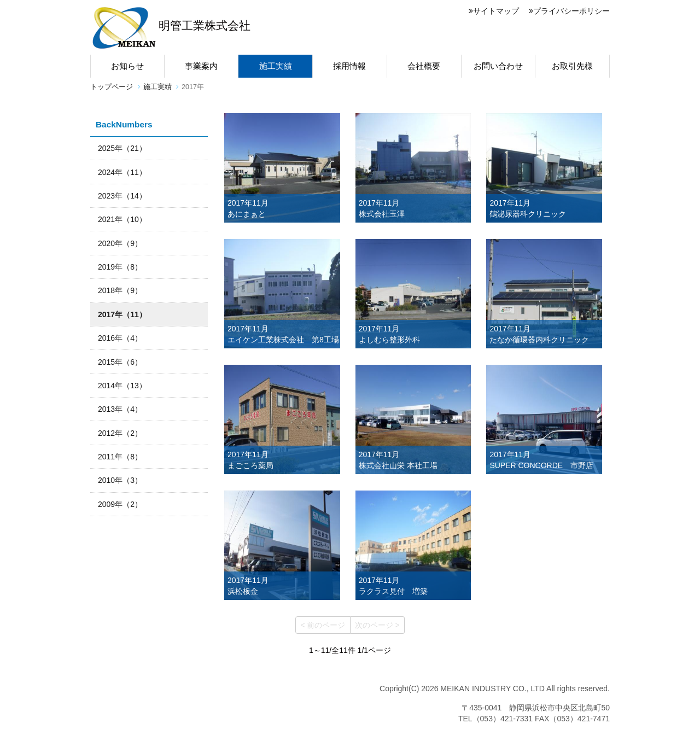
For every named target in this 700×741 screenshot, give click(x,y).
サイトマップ (494, 11)
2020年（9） (120, 243)
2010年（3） (120, 480)
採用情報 (349, 66)
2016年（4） (120, 338)
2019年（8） (120, 267)
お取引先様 (572, 66)
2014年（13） (122, 386)
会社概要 (424, 66)
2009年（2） (120, 504)
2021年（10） (122, 219)
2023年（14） (122, 196)
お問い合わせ (498, 66)
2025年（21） (122, 148)
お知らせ (127, 66)
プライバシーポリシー (569, 11)
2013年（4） (120, 409)
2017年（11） (122, 314)
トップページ (112, 87)
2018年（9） (120, 290)
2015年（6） (120, 362)
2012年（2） (120, 433)
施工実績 (276, 66)
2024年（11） (122, 172)
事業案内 (201, 66)
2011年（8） (120, 457)
